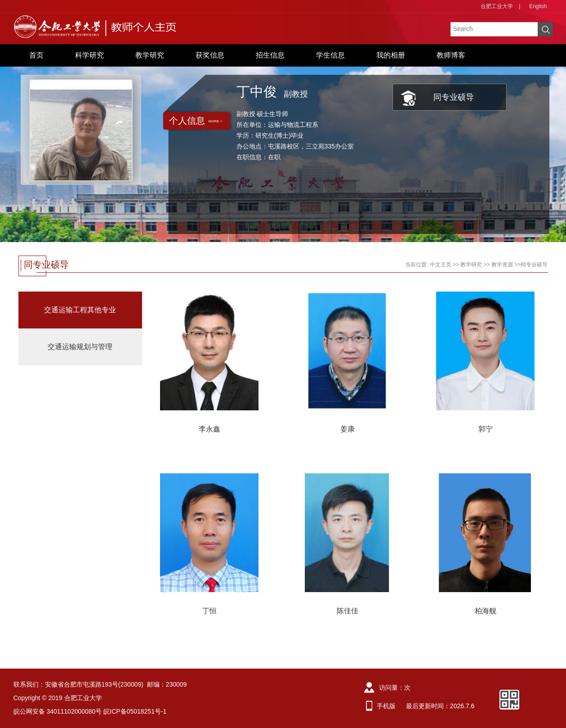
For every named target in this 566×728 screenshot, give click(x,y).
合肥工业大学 (497, 6)
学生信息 (330, 55)
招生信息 (270, 55)
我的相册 (391, 55)
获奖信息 (210, 55)
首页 (36, 55)
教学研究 (150, 55)
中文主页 (441, 265)
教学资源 (502, 265)
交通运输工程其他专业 (80, 310)
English (538, 6)
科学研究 (89, 55)
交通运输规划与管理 (80, 347)
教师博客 (451, 55)
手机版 (386, 706)
